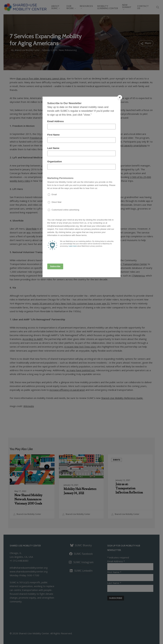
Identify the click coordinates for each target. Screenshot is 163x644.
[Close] (120, 97)
